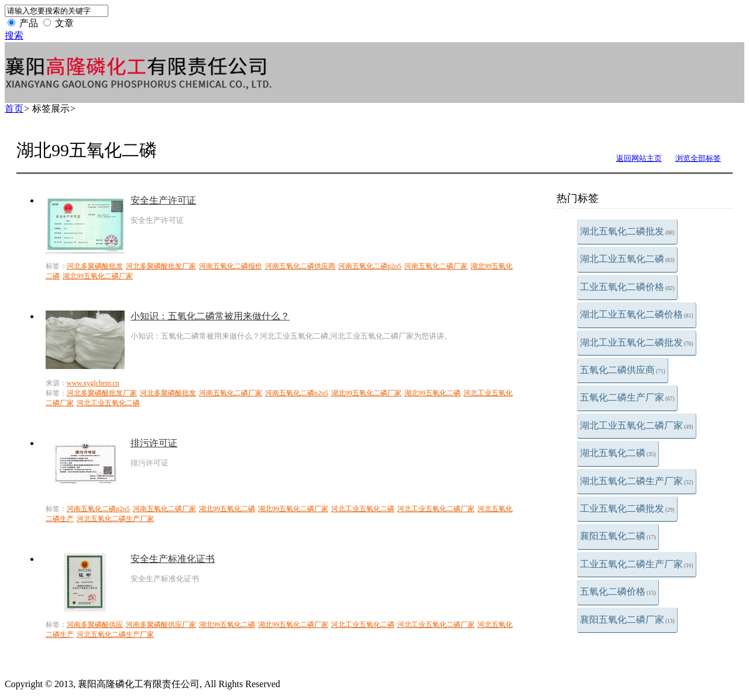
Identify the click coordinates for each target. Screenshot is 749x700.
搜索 (14, 35)
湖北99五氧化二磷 (432, 393)
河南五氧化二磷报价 (231, 266)
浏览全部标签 (698, 158)
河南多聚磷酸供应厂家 (161, 625)
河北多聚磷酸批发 (95, 266)
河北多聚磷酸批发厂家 (161, 266)
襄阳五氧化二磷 (618, 536)
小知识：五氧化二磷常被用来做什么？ (210, 316)
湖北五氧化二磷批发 (627, 231)
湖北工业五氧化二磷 (627, 259)
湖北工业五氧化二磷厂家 (637, 425)
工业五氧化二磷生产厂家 (637, 564)
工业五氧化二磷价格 (627, 287)
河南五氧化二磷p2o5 (370, 266)
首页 (14, 108)
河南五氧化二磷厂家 (436, 266)
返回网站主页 (639, 158)
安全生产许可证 (163, 200)
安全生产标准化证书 (173, 559)
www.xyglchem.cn (93, 383)
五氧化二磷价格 (618, 592)
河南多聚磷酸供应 (95, 625)
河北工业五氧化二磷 (108, 403)
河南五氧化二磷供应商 (300, 266)
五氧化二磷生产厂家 (627, 397)
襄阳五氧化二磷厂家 (627, 620)
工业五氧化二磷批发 (627, 508)
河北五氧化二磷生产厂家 (115, 519)
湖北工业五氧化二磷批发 (637, 342)
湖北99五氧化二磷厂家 (98, 276)
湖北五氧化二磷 (618, 453)
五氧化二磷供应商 (623, 370)
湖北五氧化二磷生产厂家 (637, 481)
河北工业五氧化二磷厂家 (436, 509)
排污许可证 (154, 443)
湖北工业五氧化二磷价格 (637, 314)
